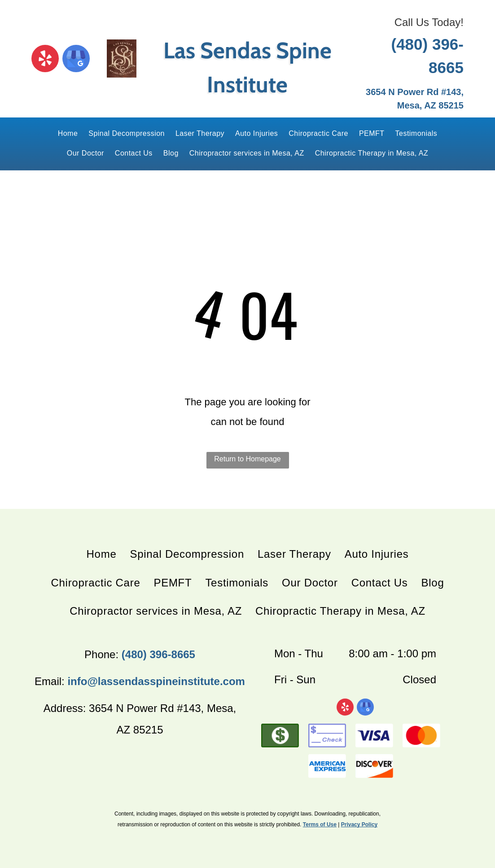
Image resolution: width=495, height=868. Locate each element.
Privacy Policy (359, 825)
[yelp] (45, 60)
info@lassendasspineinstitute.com (156, 681)
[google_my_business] (76, 60)
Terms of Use (320, 825)
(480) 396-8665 (158, 654)
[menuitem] (68, 134)
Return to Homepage (247, 459)
